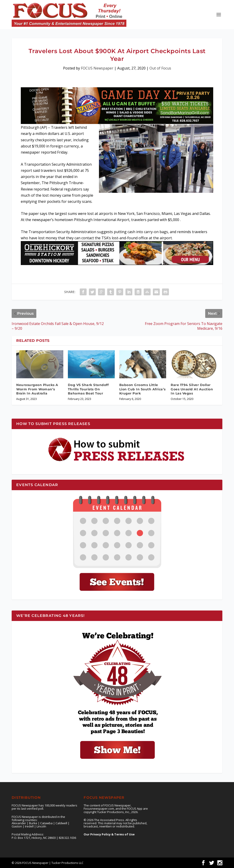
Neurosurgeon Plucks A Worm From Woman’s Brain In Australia (37, 389)
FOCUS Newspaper (97, 68)
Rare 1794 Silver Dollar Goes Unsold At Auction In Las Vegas (192, 389)
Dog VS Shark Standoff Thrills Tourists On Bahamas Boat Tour (88, 389)
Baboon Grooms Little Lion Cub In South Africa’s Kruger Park (142, 389)
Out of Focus (160, 68)
